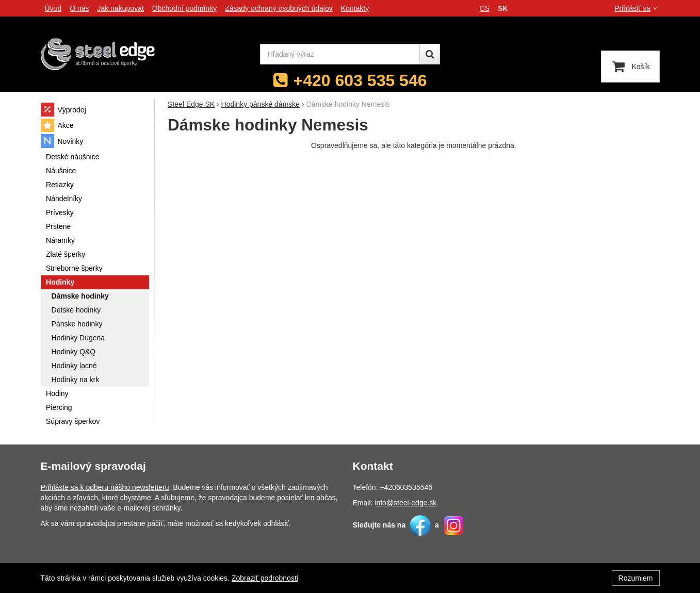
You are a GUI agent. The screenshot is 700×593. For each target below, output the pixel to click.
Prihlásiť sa (637, 8)
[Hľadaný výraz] (340, 54)
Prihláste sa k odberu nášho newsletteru (105, 487)
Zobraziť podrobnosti (265, 578)
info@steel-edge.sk (405, 503)
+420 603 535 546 (360, 80)
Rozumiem (636, 578)
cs (485, 8)
